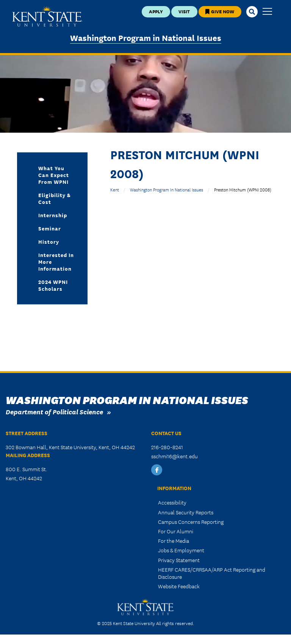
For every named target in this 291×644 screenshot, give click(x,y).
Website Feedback (179, 586)
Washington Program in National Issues (146, 37)
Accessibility (172, 502)
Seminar (50, 228)
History (49, 241)
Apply (156, 11)
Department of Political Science (54, 411)
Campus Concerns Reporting (191, 522)
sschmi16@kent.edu (174, 456)
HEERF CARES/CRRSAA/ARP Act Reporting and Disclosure (212, 573)
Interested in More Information (56, 262)
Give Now (220, 11)
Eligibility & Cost (55, 198)
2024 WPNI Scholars (53, 285)
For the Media (174, 541)
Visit (184, 11)
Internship (53, 215)
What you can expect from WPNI (54, 175)
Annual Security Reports (186, 512)
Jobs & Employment (181, 550)
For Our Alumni (176, 531)
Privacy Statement (179, 560)
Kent (115, 189)
